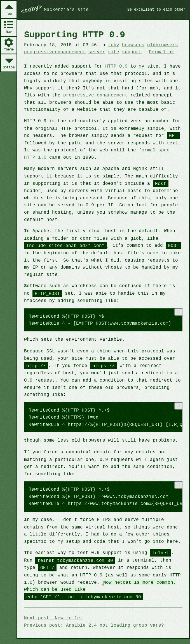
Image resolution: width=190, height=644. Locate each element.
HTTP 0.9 (113, 66)
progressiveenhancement (54, 52)
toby (110, 45)
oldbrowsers (157, 45)
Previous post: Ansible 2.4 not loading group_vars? (91, 615)
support (127, 52)
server (94, 52)
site (110, 52)
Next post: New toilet (52, 608)
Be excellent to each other (154, 9)
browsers (129, 45)
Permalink (156, 52)
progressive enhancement (92, 94)
